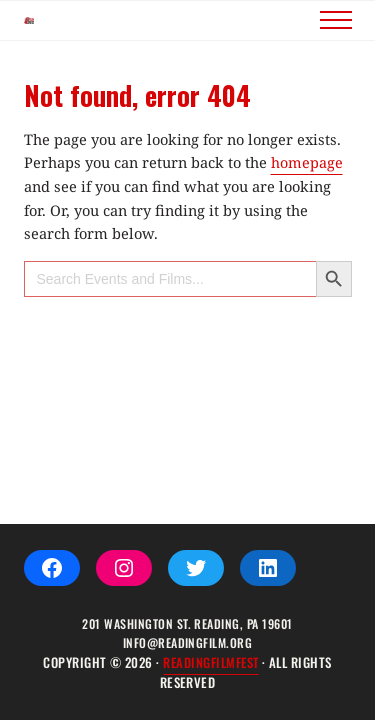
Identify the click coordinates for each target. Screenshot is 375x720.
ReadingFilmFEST (211, 662)
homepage (307, 196)
